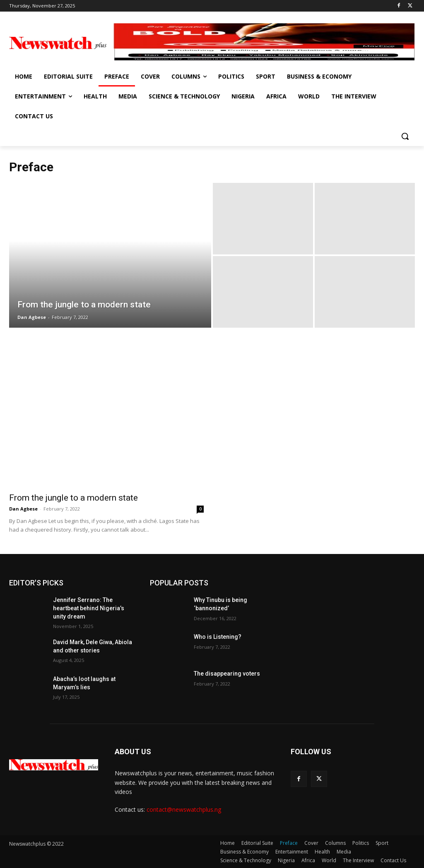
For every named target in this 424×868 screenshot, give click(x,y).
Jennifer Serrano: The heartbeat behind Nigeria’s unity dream (89, 608)
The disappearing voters (227, 674)
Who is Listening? (218, 637)
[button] (405, 136)
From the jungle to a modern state (73, 498)
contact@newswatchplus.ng (184, 809)
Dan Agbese (23, 509)
